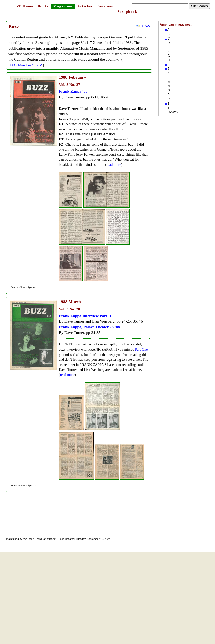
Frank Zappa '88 (73, 91)
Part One (141, 350)
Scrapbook (127, 12)
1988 (63, 77)
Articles (85, 6)
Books (43, 6)
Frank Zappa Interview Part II (85, 316)
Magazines (63, 6)
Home (25, 6)
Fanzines (105, 6)
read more (114, 165)
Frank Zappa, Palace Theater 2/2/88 (89, 327)
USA (143, 26)
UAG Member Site (23, 65)
